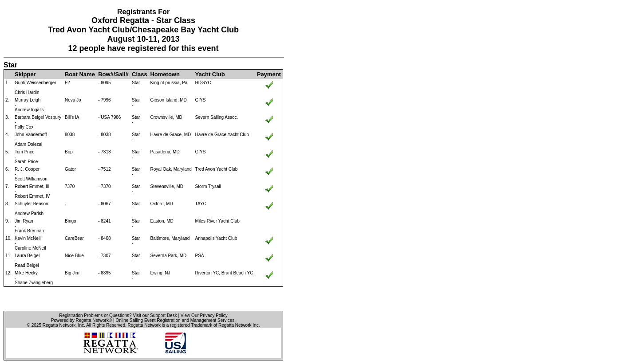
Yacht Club (210, 74)
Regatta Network (59, 325)
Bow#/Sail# (113, 74)
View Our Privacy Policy (204, 315)
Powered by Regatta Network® (81, 320)
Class (140, 74)
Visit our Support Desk (155, 315)
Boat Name (80, 74)
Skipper (25, 74)
